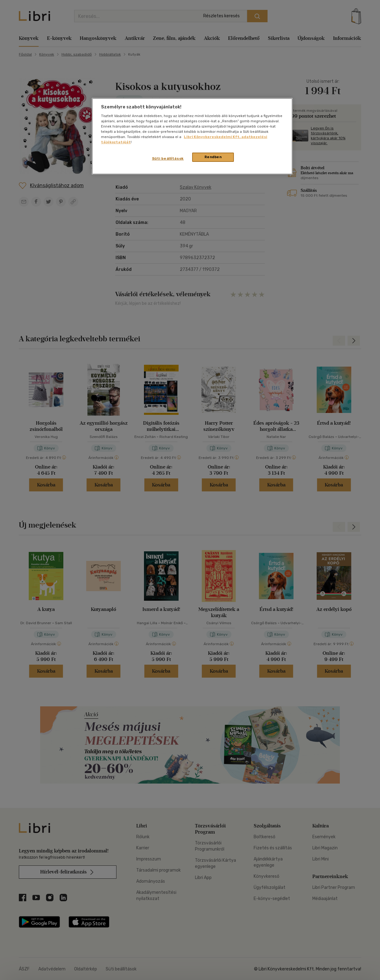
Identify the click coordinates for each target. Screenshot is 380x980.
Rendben (213, 157)
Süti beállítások (168, 158)
